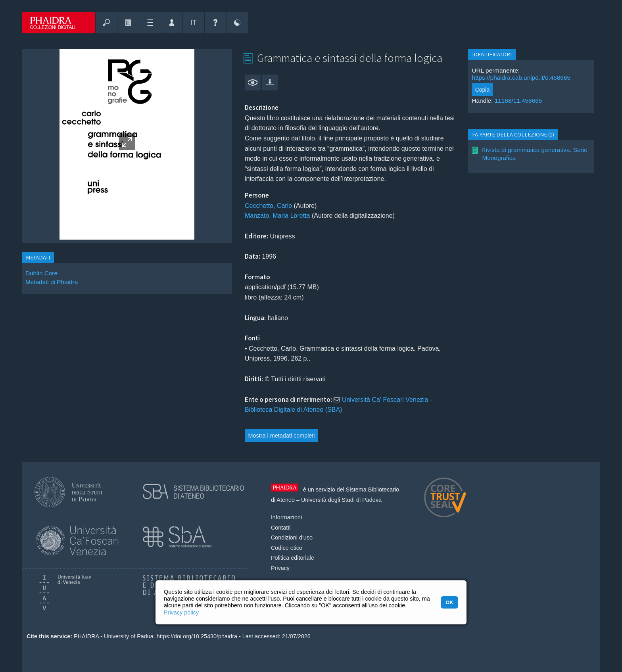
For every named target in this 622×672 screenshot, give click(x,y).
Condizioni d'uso (292, 538)
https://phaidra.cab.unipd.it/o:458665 (521, 78)
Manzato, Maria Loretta (277, 216)
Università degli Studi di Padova (341, 500)
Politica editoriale (293, 558)
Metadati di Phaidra (52, 282)
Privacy (280, 568)
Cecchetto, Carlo (268, 206)
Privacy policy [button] (181, 612)
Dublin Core (41, 273)
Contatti (281, 528)
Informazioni (286, 517)
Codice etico (287, 548)
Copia (482, 90)
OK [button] (449, 602)
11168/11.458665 (518, 101)
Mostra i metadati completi (282, 436)
